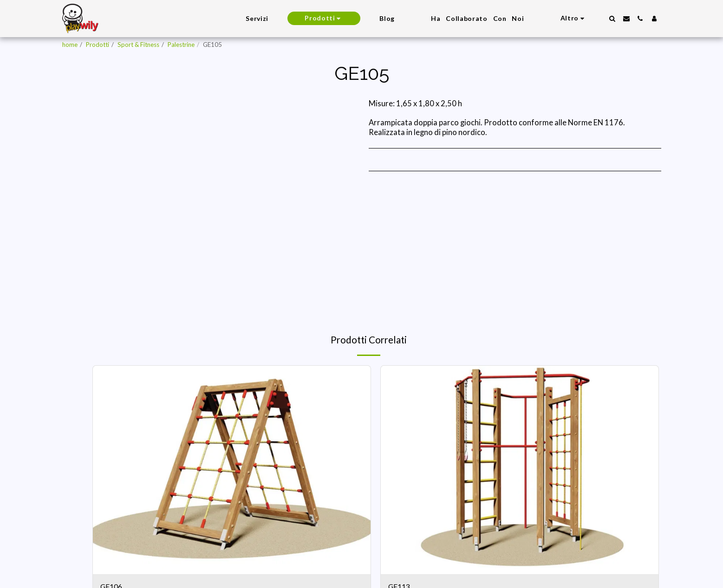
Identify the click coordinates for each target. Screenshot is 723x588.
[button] (612, 19)
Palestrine (181, 45)
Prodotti (98, 45)
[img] (232, 470)
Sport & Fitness (138, 45)
